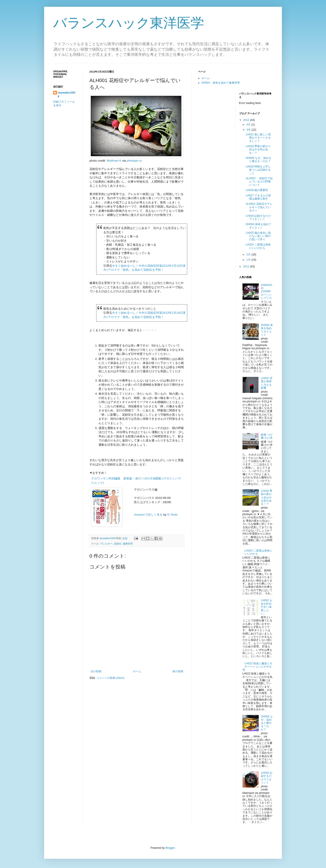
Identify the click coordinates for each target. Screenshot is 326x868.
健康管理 (128, 544)
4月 (249, 125)
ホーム (137, 671)
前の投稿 (178, 671)
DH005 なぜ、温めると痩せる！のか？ (258, 160)
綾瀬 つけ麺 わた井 (267, 436)
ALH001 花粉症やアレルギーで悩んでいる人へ (259, 207)
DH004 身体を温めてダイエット (258, 226)
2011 (247, 267)
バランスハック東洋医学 (129, 23)
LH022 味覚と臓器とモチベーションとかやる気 (258, 667)
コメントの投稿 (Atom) (110, 678)
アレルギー (106, 544)
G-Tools (172, 515)
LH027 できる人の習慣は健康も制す (258, 197)
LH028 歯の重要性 (257, 190)
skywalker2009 (108, 538)
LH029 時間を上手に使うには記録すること (258, 170)
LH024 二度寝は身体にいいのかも (258, 246)
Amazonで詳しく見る (148, 515)
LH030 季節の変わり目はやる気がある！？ (258, 150)
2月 (249, 255)
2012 (247, 120)
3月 (249, 130)
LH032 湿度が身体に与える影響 (267, 383)
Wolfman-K (114, 161)
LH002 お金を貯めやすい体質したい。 (267, 607)
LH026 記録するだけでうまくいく (258, 217)
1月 (249, 260)
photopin (133, 161)
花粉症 (118, 544)
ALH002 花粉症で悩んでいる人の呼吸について (259, 182)
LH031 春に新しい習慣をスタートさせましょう (258, 138)
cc (141, 161)
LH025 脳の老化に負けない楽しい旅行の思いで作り (258, 236)
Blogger (170, 848)
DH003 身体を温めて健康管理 (221, 83)
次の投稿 (96, 671)
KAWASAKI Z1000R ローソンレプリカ (267, 292)
